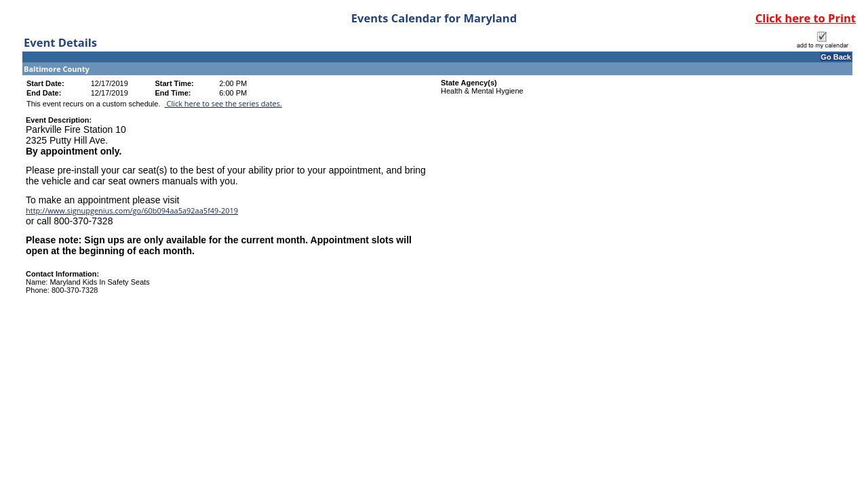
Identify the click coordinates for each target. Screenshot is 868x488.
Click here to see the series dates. (223, 103)
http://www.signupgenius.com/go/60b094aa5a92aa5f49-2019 (132, 210)
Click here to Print (806, 18)
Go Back (836, 57)
